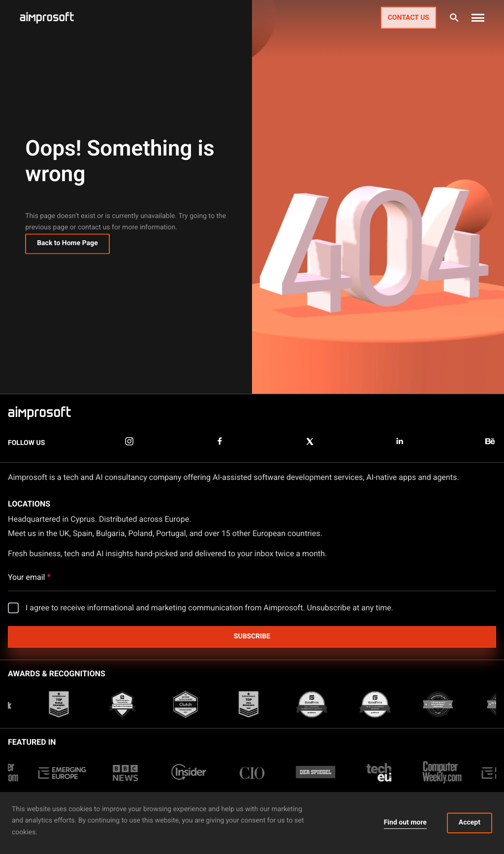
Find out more (405, 822)
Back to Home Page (67, 245)
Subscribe (252, 636)
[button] (478, 18)
